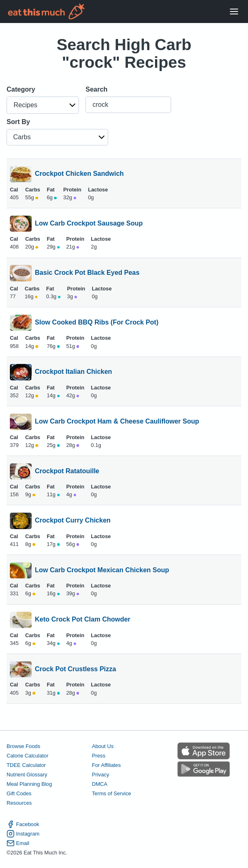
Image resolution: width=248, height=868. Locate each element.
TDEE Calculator (26, 765)
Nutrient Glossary (27, 775)
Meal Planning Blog (29, 784)
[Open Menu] (234, 12)
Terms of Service (111, 793)
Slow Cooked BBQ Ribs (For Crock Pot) (97, 323)
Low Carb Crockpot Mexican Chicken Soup (102, 571)
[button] (43, 105)
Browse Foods (23, 746)
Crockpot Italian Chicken (74, 372)
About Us (103, 746)
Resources (19, 803)
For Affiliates (106, 765)
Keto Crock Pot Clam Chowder (83, 620)
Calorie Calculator (28, 756)
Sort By (18, 122)
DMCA (100, 784)
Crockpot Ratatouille (67, 472)
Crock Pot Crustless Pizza (75, 670)
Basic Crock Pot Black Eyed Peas (87, 273)
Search (96, 89)
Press (99, 756)
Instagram (23, 834)
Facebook (23, 824)
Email (18, 843)
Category (21, 89)
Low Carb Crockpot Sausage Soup (89, 224)
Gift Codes (19, 793)
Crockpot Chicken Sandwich (79, 174)
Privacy (100, 775)
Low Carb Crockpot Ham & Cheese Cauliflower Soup (117, 422)
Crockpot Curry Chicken (73, 521)
